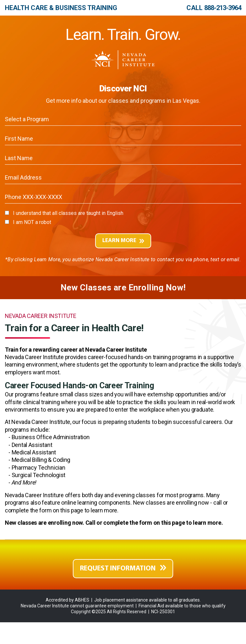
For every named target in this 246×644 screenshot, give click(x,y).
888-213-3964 (223, 8)
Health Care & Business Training (61, 8)
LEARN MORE (123, 241)
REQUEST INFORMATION (123, 569)
